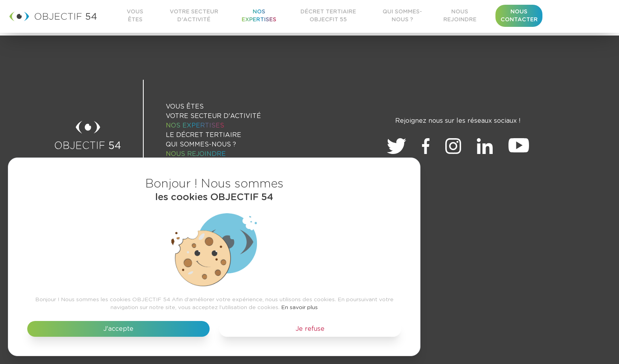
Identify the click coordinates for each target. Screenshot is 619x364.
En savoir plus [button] (299, 308)
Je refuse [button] (310, 329)
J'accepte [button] (118, 329)
